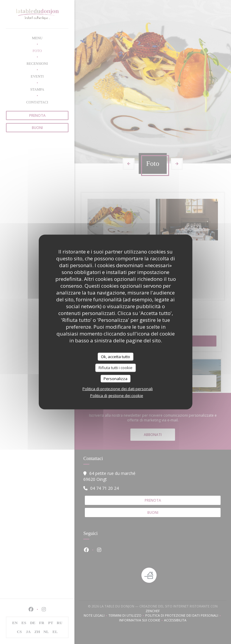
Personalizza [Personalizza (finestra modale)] (115, 378)
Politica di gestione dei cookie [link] (117, 396)
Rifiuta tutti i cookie (115, 368)
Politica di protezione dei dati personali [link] (118, 389)
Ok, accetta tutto (115, 356)
